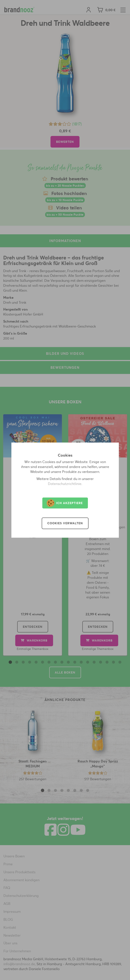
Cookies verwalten (65, 523)
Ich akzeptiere (65, 503)
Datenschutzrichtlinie (65, 484)
